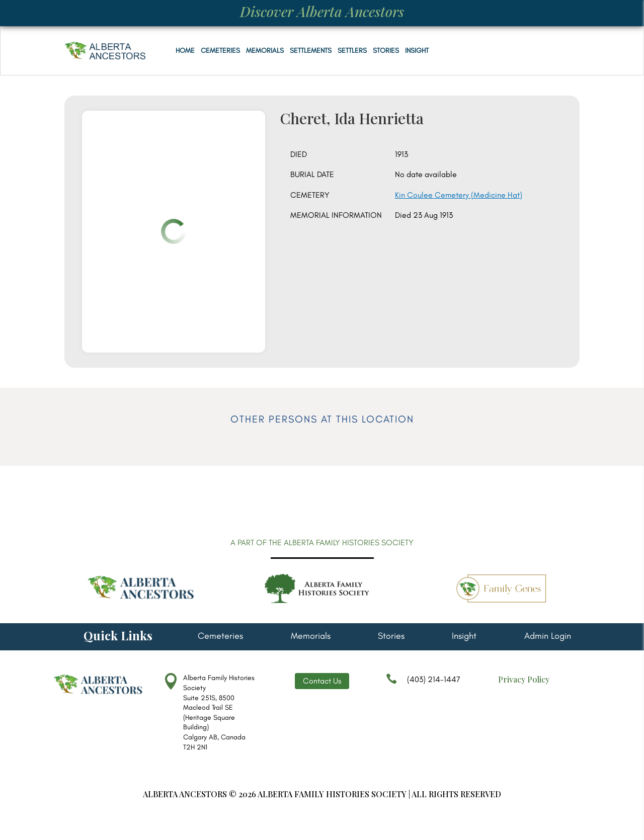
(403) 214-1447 (423, 684)
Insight (417, 51)
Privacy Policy (524, 679)
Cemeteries (220, 51)
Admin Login (548, 637)
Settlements (311, 51)
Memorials (265, 51)
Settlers (352, 51)
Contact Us (322, 681)
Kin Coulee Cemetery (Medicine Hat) (459, 195)
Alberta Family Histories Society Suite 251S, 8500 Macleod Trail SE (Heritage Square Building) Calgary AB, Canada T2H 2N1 (219, 712)
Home (185, 51)
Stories (386, 51)
